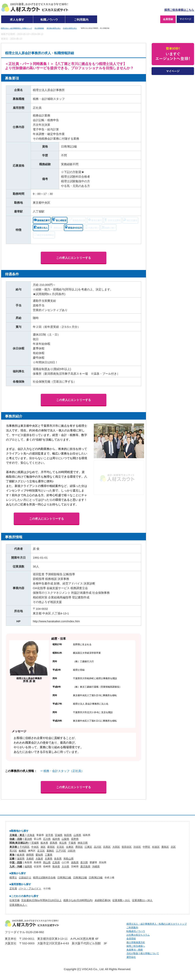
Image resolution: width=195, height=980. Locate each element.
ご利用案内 (81, 20)
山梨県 (65, 839)
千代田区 (25, 847)
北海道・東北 (17, 835)
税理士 (13, 878)
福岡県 (28, 867)
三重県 (49, 855)
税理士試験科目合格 (44, 878)
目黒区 (107, 847)
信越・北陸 (16, 839)
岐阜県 (21, 855)
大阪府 (39, 859)
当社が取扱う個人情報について (143, 953)
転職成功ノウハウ (136, 931)
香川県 (84, 862)
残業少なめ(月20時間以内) (78, 900)
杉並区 (156, 847)
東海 (12, 855)
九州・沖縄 (16, 867)
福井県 (56, 839)
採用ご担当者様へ (136, 946)
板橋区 (22, 851)
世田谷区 (127, 847)
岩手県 (49, 835)
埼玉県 (63, 843)
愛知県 (39, 855)
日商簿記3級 (96, 878)
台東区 (70, 847)
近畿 (12, 859)
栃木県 (44, 843)
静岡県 (30, 855)
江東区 (88, 847)
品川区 (98, 847)
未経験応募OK (103, 900)
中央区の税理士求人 (70, 28)
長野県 (75, 839)
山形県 (77, 835)
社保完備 (14, 900)
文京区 (60, 847)
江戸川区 (61, 851)
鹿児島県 (85, 867)
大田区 (116, 847)
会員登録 (168, 19)
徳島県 (75, 862)
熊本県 (56, 867)
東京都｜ (14, 847)
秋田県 (68, 835)
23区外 (72, 851)
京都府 (30, 859)
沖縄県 (96, 867)
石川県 (47, 839)
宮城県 (59, 835)
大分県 (65, 867)
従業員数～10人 (121, 900)
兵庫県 (49, 859)
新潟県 (28, 839)
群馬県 (54, 843)
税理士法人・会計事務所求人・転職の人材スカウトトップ (157, 924)
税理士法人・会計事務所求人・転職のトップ (16, 28)
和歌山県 (69, 859)
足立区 (41, 851)
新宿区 (51, 847)
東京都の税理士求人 (54, 28)
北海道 (31, 835)
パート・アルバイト (30, 888)
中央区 (35, 847)
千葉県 (72, 843)
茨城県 (35, 843)
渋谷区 (137, 847)
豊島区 (165, 847)
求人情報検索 (39, 28)
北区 (173, 847)
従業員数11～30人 (142, 900)
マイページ (185, 19)
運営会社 (131, 957)
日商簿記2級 (80, 878)
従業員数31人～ (18, 905)
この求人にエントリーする (74, 258)
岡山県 (47, 862)
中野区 (146, 847)
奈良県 (58, 859)
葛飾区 (50, 851)
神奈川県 (83, 843)
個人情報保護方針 (136, 942)
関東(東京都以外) (19, 843)
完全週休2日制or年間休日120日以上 (41, 900)
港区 (43, 847)
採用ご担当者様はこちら (179, 10)
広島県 (56, 862)
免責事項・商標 (135, 950)
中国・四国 (16, 862)
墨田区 (79, 847)
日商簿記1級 (64, 878)
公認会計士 (25, 878)
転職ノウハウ (49, 20)
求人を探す (17, 20)
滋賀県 (21, 859)
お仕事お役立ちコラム (138, 935)
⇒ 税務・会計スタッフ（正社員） (62, 771)
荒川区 (13, 851)
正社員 (13, 888)
